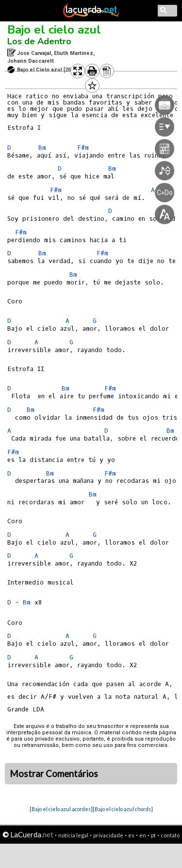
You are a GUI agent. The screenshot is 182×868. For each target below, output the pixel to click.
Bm (42, 148)
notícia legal (73, 835)
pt (153, 835)
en (143, 835)
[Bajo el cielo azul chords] (123, 809)
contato (170, 835)
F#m (21, 232)
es (131, 835)
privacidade (108, 835)
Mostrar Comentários (54, 774)
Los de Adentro (39, 41)
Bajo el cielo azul (54, 30)
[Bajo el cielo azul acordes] (61, 809)
